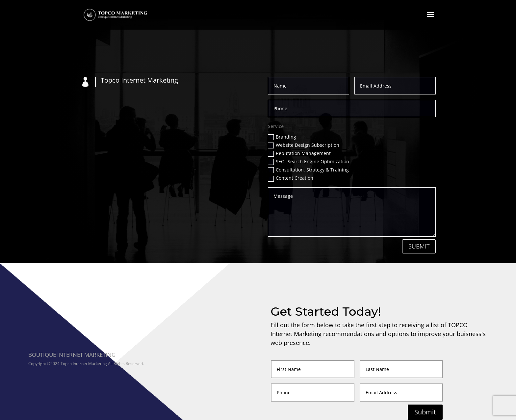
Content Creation (291, 178)
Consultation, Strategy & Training (308, 170)
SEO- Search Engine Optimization (309, 162)
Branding (282, 137)
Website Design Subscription (304, 145)
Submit (419, 246)
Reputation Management (299, 153)
